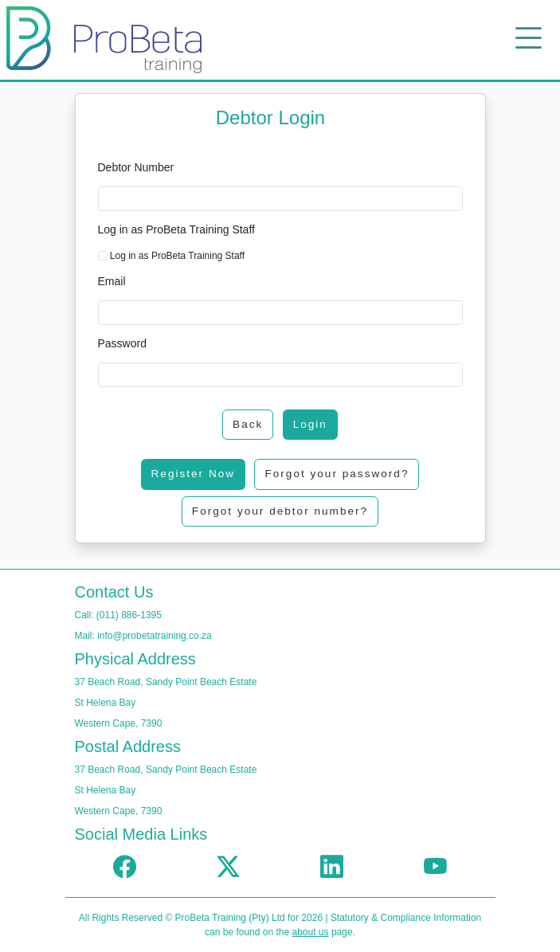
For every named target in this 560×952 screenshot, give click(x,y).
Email (112, 281)
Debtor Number (136, 167)
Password (122, 343)
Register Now (194, 474)
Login (310, 424)
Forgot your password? (337, 474)
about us (311, 932)
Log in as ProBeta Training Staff (176, 229)
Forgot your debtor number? (280, 511)
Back (248, 424)
